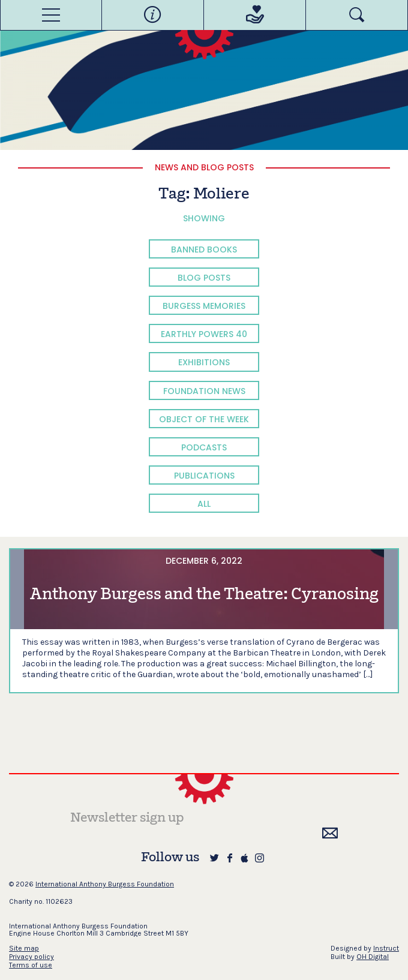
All (204, 504)
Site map (24, 948)
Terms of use (31, 965)
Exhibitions (204, 362)
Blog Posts (204, 278)
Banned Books (204, 249)
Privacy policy (31, 957)
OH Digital (373, 957)
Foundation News (204, 391)
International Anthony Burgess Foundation (105, 884)
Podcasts (204, 447)
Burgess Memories (204, 306)
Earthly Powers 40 (204, 334)
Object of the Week (204, 419)
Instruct (386, 948)
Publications (204, 476)
